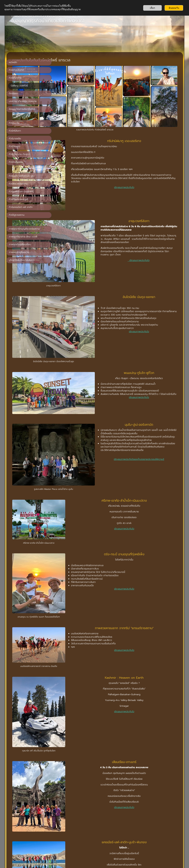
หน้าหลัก (89, 836)
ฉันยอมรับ (174, 8)
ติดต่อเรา (100, 836)
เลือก (152, 8)
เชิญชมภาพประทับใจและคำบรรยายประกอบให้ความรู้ (150, 387)
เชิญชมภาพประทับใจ (139, 170)
